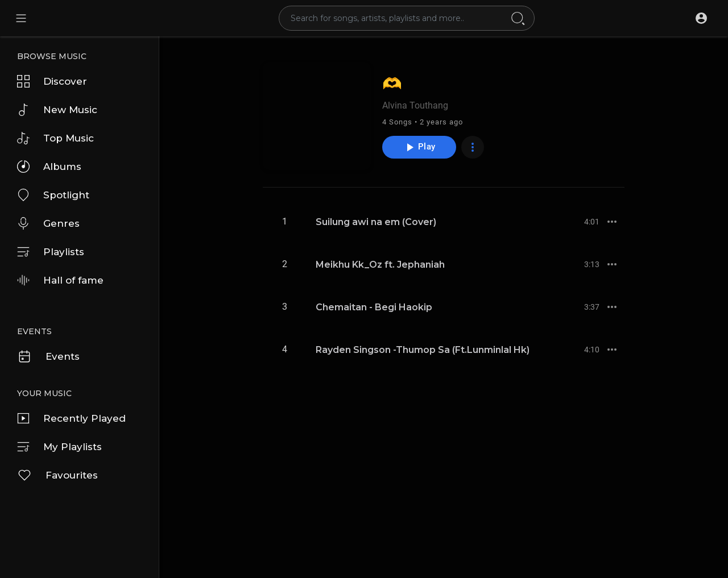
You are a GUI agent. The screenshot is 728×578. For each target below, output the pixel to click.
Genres (48, 223)
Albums (49, 167)
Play (419, 147)
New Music (57, 110)
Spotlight (53, 195)
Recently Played (71, 418)
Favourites (57, 475)
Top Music (55, 138)
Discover (52, 81)
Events (48, 356)
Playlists (51, 252)
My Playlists (59, 447)
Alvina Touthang (415, 105)
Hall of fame (60, 280)
